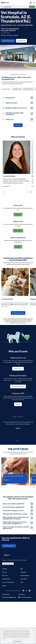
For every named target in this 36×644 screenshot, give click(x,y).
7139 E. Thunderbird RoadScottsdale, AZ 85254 (10, 30)
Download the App (8, 564)
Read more (8, 480)
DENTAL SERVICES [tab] (28, 89)
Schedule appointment (8, 41)
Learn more (18, 125)
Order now (18, 215)
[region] (18, 636)
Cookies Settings (18, 641)
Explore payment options (18, 386)
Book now (18, 247)
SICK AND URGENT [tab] (6, 89)
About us (18, 404)
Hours (4, 35)
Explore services (18, 369)
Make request (18, 231)
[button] (34, 3)
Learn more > (5, 306)
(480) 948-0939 (21, 41)
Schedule (32, 7)
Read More (6, 186)
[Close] (34, 630)
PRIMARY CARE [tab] (17, 89)
